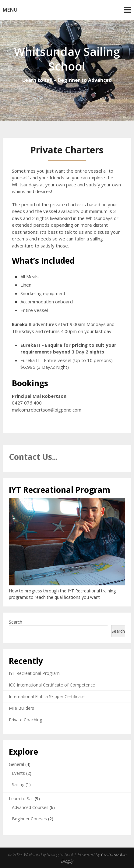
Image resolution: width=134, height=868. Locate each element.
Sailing (18, 784)
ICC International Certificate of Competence (52, 685)
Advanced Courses (30, 807)
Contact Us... (33, 457)
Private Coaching (25, 720)
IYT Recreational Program (34, 673)
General (16, 764)
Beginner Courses (29, 819)
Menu (10, 10)
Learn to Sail (21, 798)
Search (16, 622)
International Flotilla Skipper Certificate (47, 696)
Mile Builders (21, 708)
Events (18, 773)
